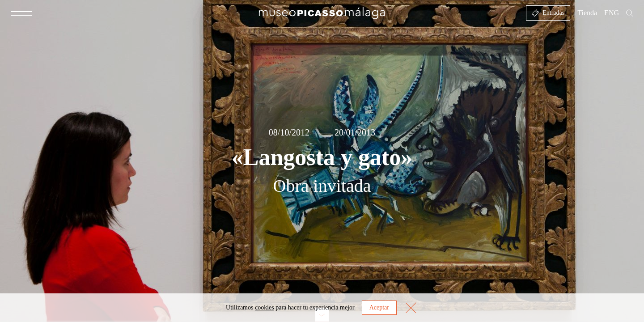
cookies (265, 307)
